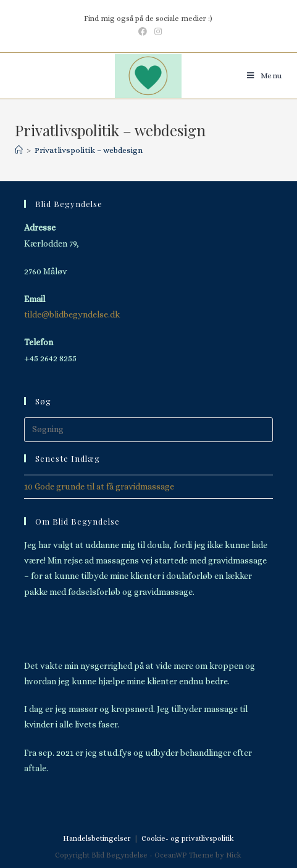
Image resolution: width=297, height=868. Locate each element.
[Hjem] (19, 150)
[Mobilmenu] (265, 76)
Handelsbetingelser (97, 838)
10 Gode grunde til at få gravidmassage (99, 486)
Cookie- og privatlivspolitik (188, 838)
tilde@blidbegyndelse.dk (72, 314)
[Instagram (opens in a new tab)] (156, 31)
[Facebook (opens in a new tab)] (143, 31)
